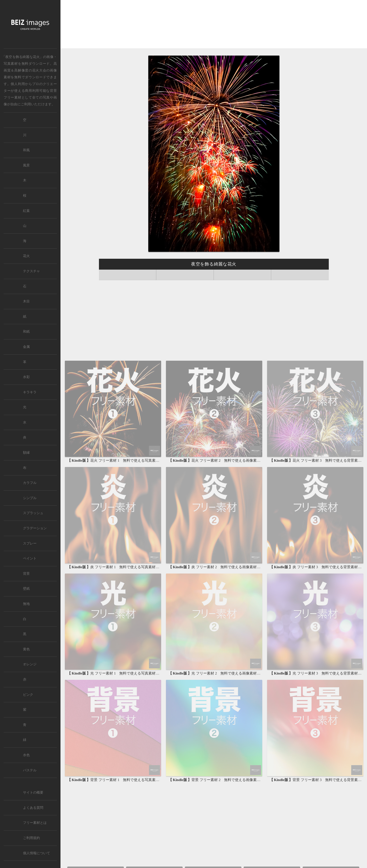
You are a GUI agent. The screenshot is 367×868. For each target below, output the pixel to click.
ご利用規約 (31, 838)
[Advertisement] (214, 25)
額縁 (26, 453)
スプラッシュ (33, 513)
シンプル (30, 498)
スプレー (30, 543)
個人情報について (37, 853)
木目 (26, 301)
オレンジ (30, 664)
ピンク (28, 695)
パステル (30, 770)
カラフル (30, 483)
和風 (26, 150)
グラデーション (35, 528)
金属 (26, 347)
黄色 (26, 649)
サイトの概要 (33, 793)
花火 (26, 256)
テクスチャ (31, 271)
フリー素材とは (35, 823)
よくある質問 (33, 808)
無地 (26, 604)
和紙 (26, 332)
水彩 (26, 377)
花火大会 (39, 70)
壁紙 (26, 589)
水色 (26, 755)
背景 (26, 574)
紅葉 (26, 211)
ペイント (30, 558)
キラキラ (30, 392)
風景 (26, 165)
